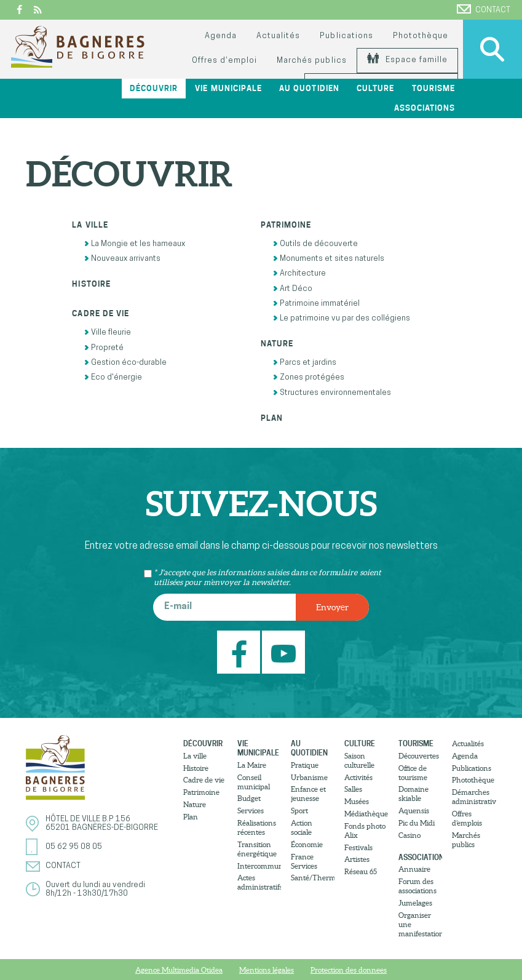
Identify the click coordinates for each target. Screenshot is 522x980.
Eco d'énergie (113, 377)
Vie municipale (228, 88)
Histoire (91, 284)
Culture (375, 88)
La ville (90, 225)
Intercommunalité (259, 866)
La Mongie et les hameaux (135, 244)
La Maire (252, 765)
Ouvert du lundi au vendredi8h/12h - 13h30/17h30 (95, 889)
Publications (346, 36)
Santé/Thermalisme (313, 878)
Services (251, 811)
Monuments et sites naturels (329, 259)
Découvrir (154, 88)
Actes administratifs (259, 882)
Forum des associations (417, 886)
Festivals (358, 847)
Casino (409, 835)
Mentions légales (267, 970)
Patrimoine (286, 225)
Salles (353, 789)
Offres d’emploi (224, 61)
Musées (357, 801)
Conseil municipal (254, 782)
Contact (484, 9)
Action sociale (302, 827)
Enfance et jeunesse (308, 794)
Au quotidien (309, 88)
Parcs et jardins (305, 363)
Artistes (357, 859)
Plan (272, 418)
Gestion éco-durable (125, 363)
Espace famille (407, 60)
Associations (425, 108)
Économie (307, 844)
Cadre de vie (100, 313)
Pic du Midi (417, 823)
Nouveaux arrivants (122, 259)
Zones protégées (309, 377)
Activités (358, 777)
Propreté (104, 348)
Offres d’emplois (467, 818)
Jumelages (415, 903)
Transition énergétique (257, 849)
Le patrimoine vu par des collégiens (342, 318)
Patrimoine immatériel (316, 304)
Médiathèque (366, 814)
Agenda (221, 36)
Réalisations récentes (257, 827)
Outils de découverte (315, 244)
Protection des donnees (349, 970)
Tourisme (433, 88)
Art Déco (293, 289)
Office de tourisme (413, 773)
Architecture (299, 273)
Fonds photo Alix (365, 831)
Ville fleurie (108, 333)
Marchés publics (311, 61)
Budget (249, 798)
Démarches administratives (474, 797)
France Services (304, 861)
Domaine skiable (413, 794)
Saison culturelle (359, 760)
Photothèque (421, 36)
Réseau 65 (361, 871)
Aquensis (414, 811)
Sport (299, 811)
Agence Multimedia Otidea (179, 970)
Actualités (278, 36)
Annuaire (414, 869)
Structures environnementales (332, 393)
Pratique (305, 765)
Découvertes (419, 756)
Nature (277, 344)
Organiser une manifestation (420, 924)
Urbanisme (309, 777)
